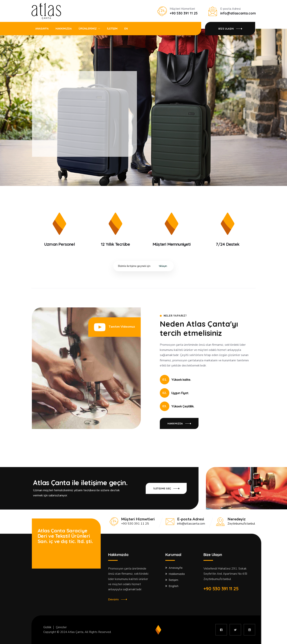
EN (126, 29)
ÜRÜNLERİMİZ (88, 29)
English (174, 586)
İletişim (174, 580)
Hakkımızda (177, 574)
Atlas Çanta (76, 632)
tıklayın (163, 266)
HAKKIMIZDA (64, 29)
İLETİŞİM (112, 29)
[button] (115, 327)
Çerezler (61, 627)
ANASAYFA (42, 29)
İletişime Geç (46, 556)
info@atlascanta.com (191, 524)
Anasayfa (176, 568)
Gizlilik (47, 627)
